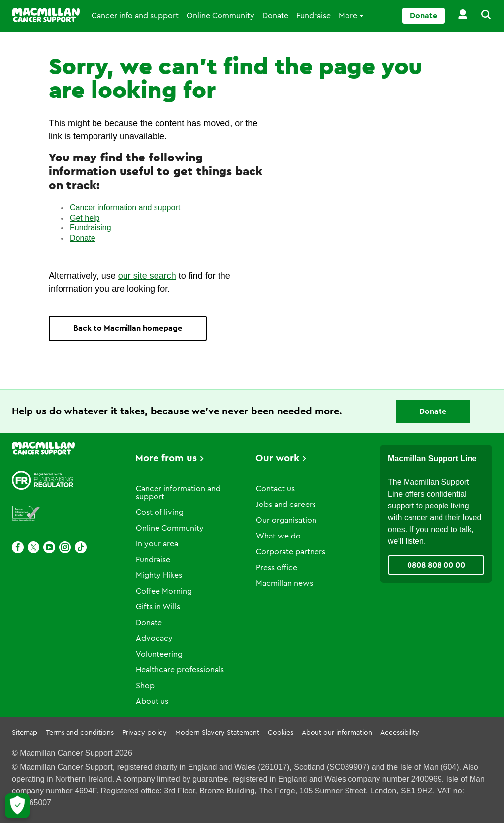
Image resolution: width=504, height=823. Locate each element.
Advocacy (154, 638)
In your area (157, 544)
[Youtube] (49, 547)
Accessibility (400, 733)
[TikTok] (81, 547)
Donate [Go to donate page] (424, 16)
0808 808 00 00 (436, 565)
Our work (277, 458)
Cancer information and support (125, 207)
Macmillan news (284, 583)
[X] (33, 547)
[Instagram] (65, 547)
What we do (278, 536)
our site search (147, 276)
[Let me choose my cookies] (17, 806)
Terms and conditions (80, 733)
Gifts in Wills (158, 607)
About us (152, 701)
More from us (166, 458)
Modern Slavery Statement (217, 733)
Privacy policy (144, 733)
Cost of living (160, 512)
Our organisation (286, 520)
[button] (480, 16)
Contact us (275, 489)
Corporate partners (291, 552)
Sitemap (25, 733)
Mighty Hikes (159, 575)
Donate (275, 16)
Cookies (281, 733)
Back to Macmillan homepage (128, 328)
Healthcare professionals (180, 670)
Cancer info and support (135, 16)
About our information (337, 733)
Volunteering (159, 654)
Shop (145, 686)
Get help (85, 218)
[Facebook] (18, 547)
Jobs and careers (286, 505)
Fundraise (314, 16)
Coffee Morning (164, 591)
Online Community (220, 16)
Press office (277, 568)
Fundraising (91, 228)
